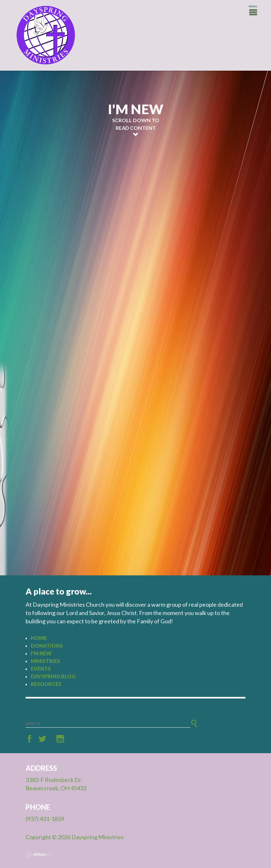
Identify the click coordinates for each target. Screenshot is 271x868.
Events (41, 669)
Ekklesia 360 (38, 855)
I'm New (41, 653)
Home (39, 638)
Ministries (45, 661)
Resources (46, 684)
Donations (47, 646)
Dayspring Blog (53, 676)
